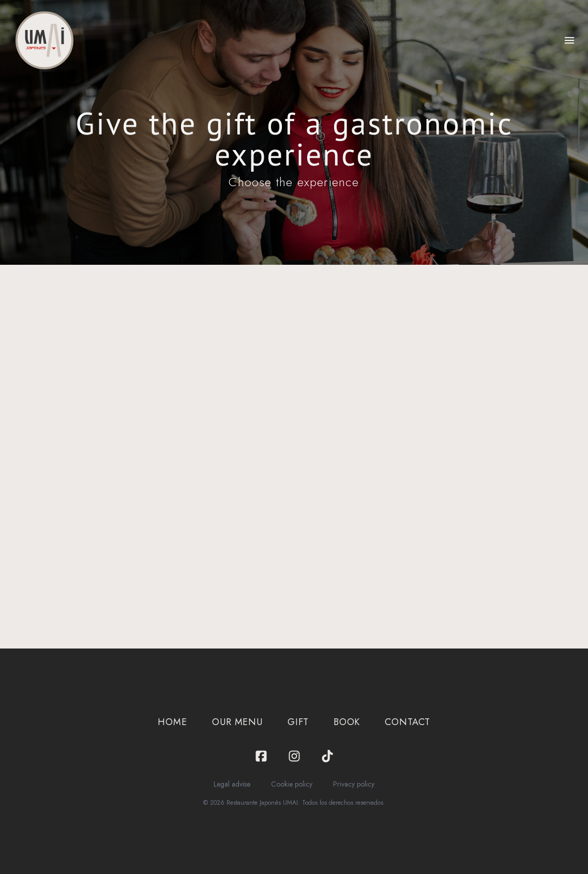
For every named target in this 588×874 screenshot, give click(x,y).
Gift (298, 722)
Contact (407, 722)
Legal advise (232, 784)
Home (172, 722)
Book (347, 722)
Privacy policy (354, 784)
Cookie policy (292, 784)
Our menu (237, 722)
